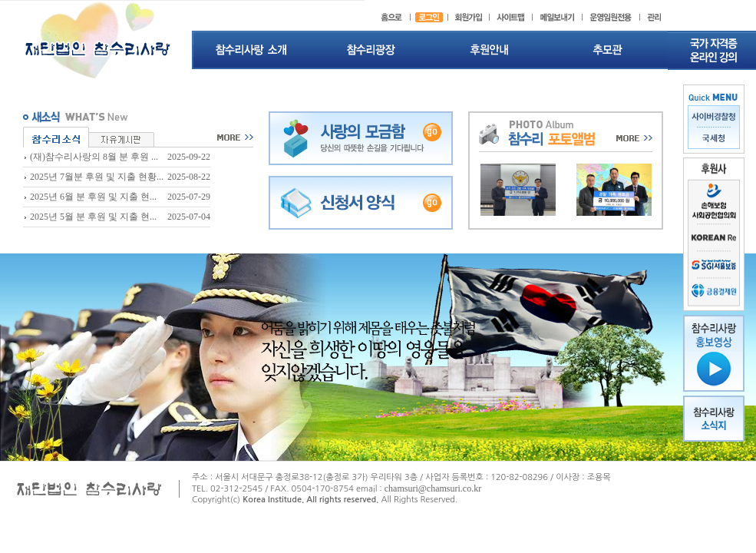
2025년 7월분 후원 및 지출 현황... (97, 177)
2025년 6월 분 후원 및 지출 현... (93, 197)
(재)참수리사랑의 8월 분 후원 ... (94, 157)
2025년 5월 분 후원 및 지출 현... (93, 217)
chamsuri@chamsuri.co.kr (433, 488)
